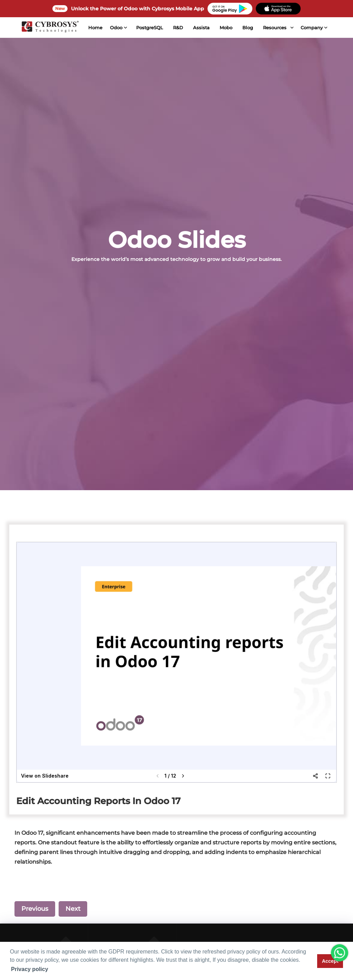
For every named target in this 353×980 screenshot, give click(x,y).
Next (73, 909)
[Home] (50, 28)
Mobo (226, 28)
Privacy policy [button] (30, 969)
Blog (247, 28)
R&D (178, 28)
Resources (274, 28)
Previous (35, 909)
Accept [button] (330, 961)
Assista (201, 28)
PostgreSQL (149, 28)
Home (95, 28)
